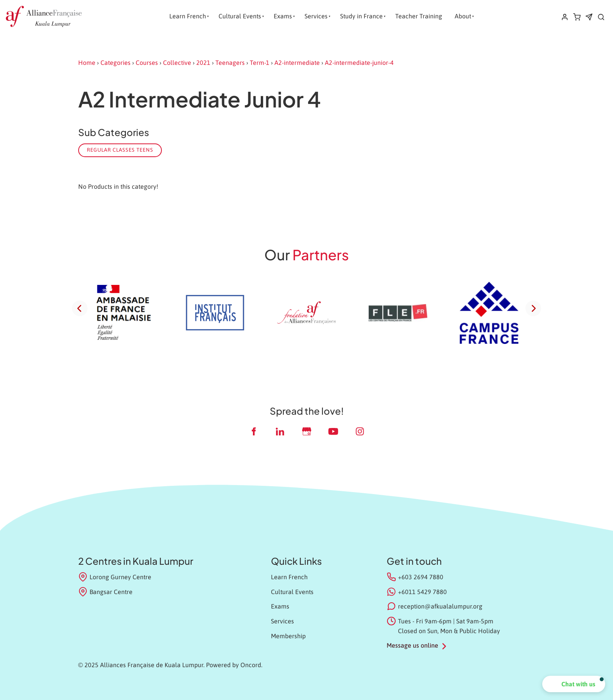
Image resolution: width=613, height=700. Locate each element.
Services (316, 16)
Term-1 (260, 63)
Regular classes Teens (120, 150)
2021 (203, 63)
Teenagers (230, 63)
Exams (283, 16)
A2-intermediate (297, 63)
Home (87, 63)
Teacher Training (419, 16)
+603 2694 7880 (421, 577)
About (463, 16)
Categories (116, 63)
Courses (147, 63)
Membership (288, 636)
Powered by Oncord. (234, 665)
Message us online (412, 645)
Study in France (361, 16)
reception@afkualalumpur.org (440, 606)
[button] (574, 684)
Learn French (188, 16)
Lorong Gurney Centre (115, 577)
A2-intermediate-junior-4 (359, 63)
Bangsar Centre (105, 592)
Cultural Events (240, 16)
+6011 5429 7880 (422, 592)
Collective (177, 63)
